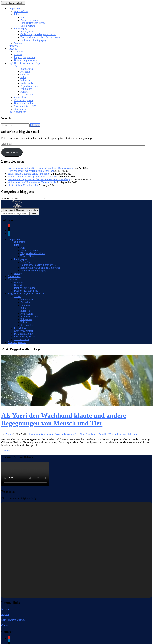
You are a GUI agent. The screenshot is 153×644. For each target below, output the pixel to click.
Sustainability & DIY (25, 106)
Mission (5, 609)
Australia (25, 72)
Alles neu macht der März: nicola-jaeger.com (31, 171)
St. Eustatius (27, 95)
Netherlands (27, 83)
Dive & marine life (24, 103)
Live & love (20, 97)
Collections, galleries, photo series (38, 34)
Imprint (5, 614)
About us (12, 49)
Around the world (30, 20)
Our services (14, 46)
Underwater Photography (33, 40)
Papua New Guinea (30, 86)
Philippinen (133, 434)
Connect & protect (23, 100)
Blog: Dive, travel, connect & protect (27, 63)
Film (16, 14)
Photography (21, 29)
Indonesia (25, 80)
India (23, 77)
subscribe (12, 152)
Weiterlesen (7, 451)
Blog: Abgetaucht (17, 112)
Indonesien (120, 434)
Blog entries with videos (33, 23)
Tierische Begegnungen (66, 434)
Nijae (9, 434)
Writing (18, 43)
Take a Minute (28, 26)
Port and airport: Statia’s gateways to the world (32, 177)
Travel (17, 66)
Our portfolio (14, 9)
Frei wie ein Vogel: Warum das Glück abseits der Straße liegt (39, 179)
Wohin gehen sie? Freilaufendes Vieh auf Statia (32, 182)
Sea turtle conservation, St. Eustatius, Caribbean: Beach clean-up (41, 168)
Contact (18, 54)
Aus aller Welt (106, 434)
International (27, 69)
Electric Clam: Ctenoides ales (23, 185)
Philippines (26, 89)
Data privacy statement (26, 60)
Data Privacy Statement (13, 620)
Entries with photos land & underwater (40, 37)
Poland (24, 92)
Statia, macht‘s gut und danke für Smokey (29, 174)
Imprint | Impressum (24, 57)
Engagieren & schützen (41, 434)
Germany (25, 75)
